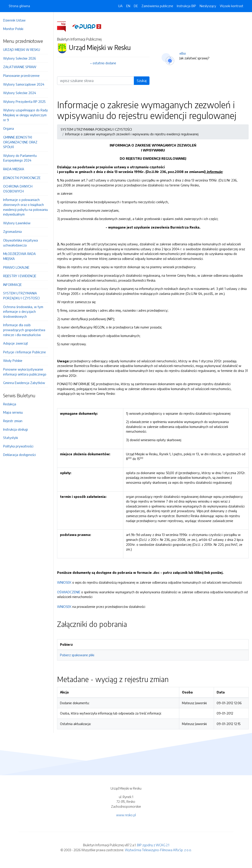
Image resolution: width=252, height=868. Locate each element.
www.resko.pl (126, 820)
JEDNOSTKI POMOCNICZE (24, 178)
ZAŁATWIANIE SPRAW (22, 67)
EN (128, 6)
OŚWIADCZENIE (71, 597)
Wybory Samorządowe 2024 (26, 84)
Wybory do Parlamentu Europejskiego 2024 (22, 158)
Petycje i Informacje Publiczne (27, 352)
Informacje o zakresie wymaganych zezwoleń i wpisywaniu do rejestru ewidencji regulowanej (134, 134)
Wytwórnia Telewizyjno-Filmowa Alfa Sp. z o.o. (158, 855)
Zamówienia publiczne (157, 6)
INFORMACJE (15, 285)
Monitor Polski (15, 29)
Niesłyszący (208, 6)
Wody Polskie (15, 361)
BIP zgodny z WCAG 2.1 (153, 850)
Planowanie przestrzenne (24, 76)
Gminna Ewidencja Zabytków (26, 383)
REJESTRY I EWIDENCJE (22, 276)
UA (120, 6)
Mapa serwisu (15, 412)
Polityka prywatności (20, 446)
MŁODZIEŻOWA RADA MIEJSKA (22, 256)
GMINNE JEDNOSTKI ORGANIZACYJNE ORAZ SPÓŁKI (22, 142)
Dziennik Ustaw (17, 20)
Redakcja (12, 404)
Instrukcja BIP (186, 6)
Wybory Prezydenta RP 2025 (27, 101)
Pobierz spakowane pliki (79, 660)
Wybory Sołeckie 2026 (22, 58)
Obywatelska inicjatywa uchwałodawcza (23, 243)
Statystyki (13, 438)
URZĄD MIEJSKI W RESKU (24, 50)
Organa (11, 128)
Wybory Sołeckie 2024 (22, 93)
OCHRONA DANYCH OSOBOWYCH (20, 189)
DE (136, 6)
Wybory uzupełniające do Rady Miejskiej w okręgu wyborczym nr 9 (28, 115)
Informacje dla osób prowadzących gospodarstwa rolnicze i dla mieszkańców (26, 330)
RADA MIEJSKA (16, 169)
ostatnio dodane (106, 63)
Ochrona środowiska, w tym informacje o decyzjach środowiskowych (25, 312)
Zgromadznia (15, 231)
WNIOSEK (66, 587)
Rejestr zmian (15, 421)
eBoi (184, 53)
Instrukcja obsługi (18, 429)
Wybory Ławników (19, 223)
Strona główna (19, 6)
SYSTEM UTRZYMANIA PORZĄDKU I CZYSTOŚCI (24, 296)
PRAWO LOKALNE (18, 267)
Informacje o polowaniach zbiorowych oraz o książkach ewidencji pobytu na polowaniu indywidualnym (28, 207)
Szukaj (143, 81)
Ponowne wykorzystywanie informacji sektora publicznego (27, 372)
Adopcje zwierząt (18, 343)
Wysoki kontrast (232, 6)
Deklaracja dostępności (22, 455)
